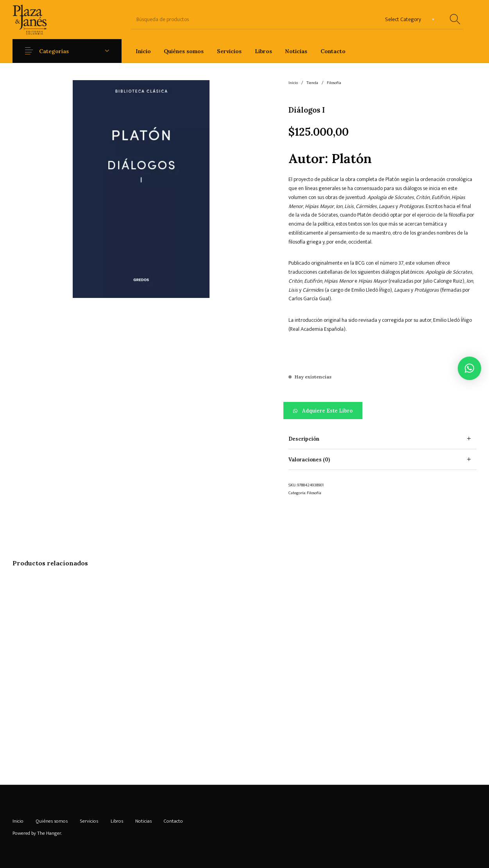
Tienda (312, 83)
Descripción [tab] (304, 439)
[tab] (382, 439)
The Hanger (49, 833)
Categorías (54, 51)
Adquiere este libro (327, 411)
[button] (382, 411)
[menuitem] (143, 51)
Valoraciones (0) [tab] (309, 460)
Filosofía (334, 83)
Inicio (293, 83)
